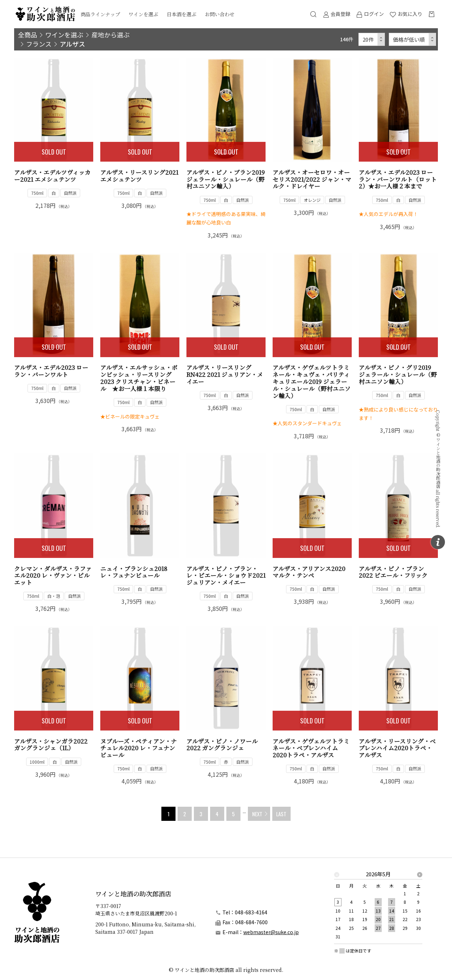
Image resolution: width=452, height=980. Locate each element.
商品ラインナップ (100, 14)
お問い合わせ (220, 14)
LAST (281, 814)
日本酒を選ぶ (182, 14)
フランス (39, 44)
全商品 (28, 35)
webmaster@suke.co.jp (271, 932)
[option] (378, 907)
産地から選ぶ (111, 35)
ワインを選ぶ (143, 14)
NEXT (257, 814)
